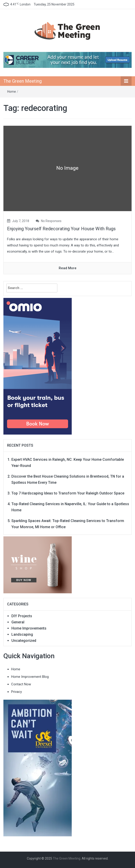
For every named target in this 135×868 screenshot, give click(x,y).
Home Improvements (29, 628)
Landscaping (22, 634)
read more (68, 268)
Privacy (17, 692)
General (18, 622)
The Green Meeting (23, 81)
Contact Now (21, 684)
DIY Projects (22, 616)
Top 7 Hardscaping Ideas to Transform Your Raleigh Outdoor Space (68, 493)
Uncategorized (24, 641)
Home (12, 92)
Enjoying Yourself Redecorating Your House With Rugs (61, 229)
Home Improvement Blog (30, 677)
